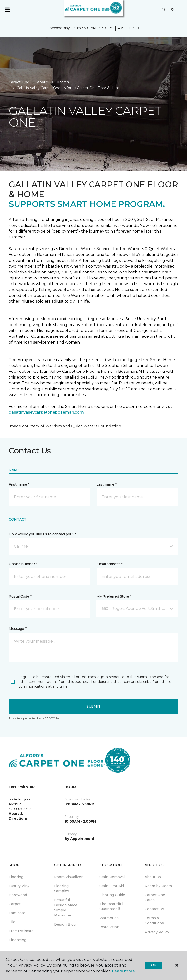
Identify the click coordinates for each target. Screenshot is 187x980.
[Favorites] (173, 10)
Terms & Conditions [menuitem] (154, 921)
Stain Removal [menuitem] (112, 877)
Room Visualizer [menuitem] (68, 877)
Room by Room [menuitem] (158, 886)
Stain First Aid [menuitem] (112, 886)
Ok (154, 965)
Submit (93, 706)
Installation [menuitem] (109, 927)
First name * (19, 484)
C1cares (62, 82)
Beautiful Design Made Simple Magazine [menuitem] (66, 908)
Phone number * (23, 564)
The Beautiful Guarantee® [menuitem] (111, 906)
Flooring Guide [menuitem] (112, 895)
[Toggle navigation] (7, 10)
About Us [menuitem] (153, 877)
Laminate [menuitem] (17, 913)
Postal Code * (20, 596)
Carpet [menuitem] (15, 904)
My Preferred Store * (114, 596)
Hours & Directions (18, 816)
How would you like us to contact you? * (43, 534)
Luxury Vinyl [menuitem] (20, 886)
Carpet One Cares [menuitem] (155, 897)
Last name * (107, 484)
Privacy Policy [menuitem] (157, 932)
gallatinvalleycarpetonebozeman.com (46, 412)
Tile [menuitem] (12, 922)
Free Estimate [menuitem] (21, 931)
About (42, 82)
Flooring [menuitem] (16, 877)
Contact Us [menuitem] (154, 909)
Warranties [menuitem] (109, 918)
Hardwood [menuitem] (18, 895)
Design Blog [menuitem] (65, 924)
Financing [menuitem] (18, 940)
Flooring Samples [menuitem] (62, 888)
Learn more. (124, 971)
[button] (164, 10)
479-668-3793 (129, 28)
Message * (18, 629)
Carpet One (19, 82)
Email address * (109, 564)
